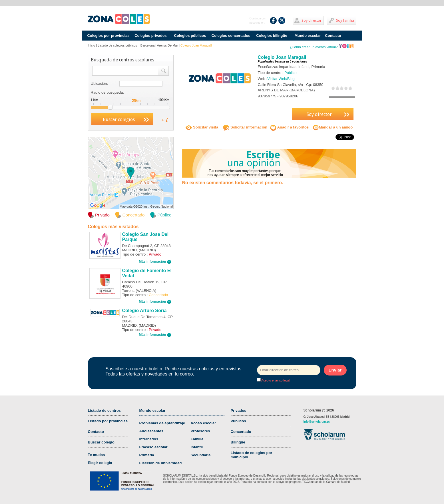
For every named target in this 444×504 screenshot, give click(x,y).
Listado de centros (105, 410)
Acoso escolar (203, 423)
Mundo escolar (308, 36)
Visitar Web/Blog (281, 79)
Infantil (197, 447)
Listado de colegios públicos (118, 45)
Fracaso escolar (153, 447)
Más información (155, 262)
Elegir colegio (100, 463)
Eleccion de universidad (161, 463)
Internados (149, 439)
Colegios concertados (231, 36)
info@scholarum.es (317, 422)
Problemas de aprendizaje (162, 423)
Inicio (92, 45)
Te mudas (97, 455)
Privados (239, 410)
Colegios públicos (190, 36)
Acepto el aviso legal (275, 380)
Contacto (333, 36)
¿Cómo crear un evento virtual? (322, 47)
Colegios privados (151, 36)
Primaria (147, 455)
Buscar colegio (101, 442)
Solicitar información (245, 127)
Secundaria (201, 455)
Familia (197, 439)
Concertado (241, 432)
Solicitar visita (202, 127)
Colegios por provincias (108, 36)
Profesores (200, 431)
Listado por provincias (108, 421)
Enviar (335, 370)
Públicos (238, 421)
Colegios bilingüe (272, 36)
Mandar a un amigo (333, 127)
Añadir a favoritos (290, 127)
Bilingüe (238, 442)
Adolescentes (151, 431)
